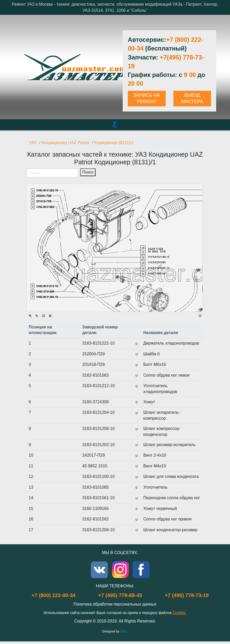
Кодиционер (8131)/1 (114, 143)
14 (143, 268)
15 (143, 274)
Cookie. (179, 613)
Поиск (88, 172)
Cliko (124, 631)
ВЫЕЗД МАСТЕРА (192, 98)
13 (143, 263)
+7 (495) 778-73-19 (187, 595)
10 (143, 248)
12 (143, 257)
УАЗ (33, 143)
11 (143, 252)
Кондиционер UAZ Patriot (66, 143)
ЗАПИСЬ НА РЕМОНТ (147, 98)
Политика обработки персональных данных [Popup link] (115, 604)
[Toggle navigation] (31, 180)
